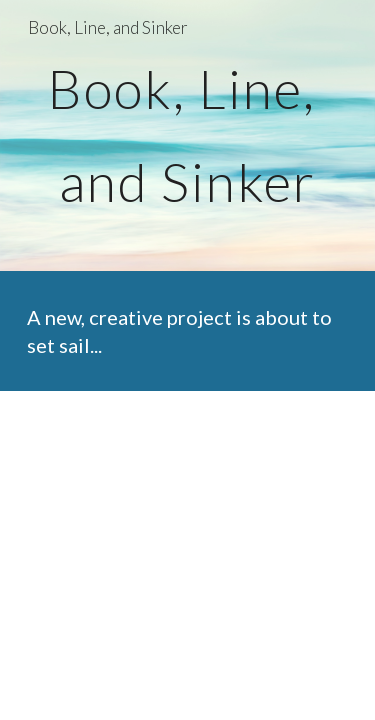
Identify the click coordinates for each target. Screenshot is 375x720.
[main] (188, 135)
